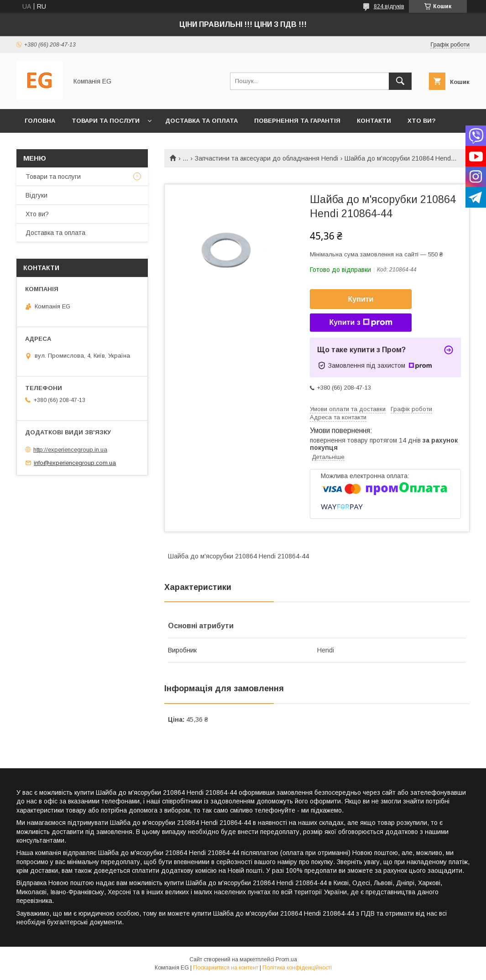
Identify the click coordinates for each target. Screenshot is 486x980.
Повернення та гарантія (297, 121)
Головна (40, 121)
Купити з (361, 323)
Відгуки (37, 195)
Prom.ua (286, 959)
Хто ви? (422, 121)
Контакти (374, 121)
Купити (361, 299)
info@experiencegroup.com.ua (75, 463)
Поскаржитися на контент (226, 968)
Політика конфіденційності (297, 968)
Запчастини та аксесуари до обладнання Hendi (267, 158)
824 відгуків (389, 6)
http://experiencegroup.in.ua (70, 450)
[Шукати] (400, 81)
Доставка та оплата (201, 121)
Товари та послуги (106, 121)
